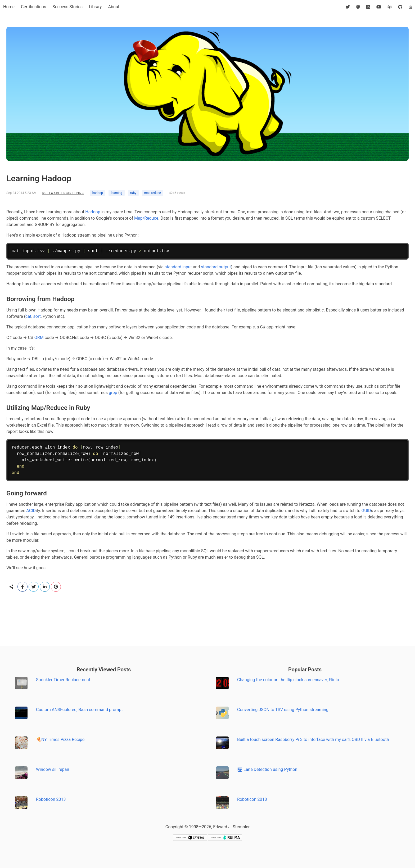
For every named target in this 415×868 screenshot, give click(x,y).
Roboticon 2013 (51, 799)
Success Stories (67, 7)
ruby (133, 193)
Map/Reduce (146, 218)
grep (113, 393)
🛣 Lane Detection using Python (267, 769)
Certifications (33, 7)
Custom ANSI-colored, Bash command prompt (79, 710)
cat (28, 316)
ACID (31, 511)
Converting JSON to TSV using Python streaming (283, 710)
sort (37, 316)
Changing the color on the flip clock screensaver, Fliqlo (288, 680)
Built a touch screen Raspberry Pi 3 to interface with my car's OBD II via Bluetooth (313, 740)
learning (117, 193)
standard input (178, 267)
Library (95, 7)
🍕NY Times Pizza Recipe (60, 740)
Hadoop (93, 212)
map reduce (153, 193)
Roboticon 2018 (252, 799)
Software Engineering (63, 193)
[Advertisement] (207, 629)
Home (9, 7)
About (114, 7)
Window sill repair (53, 769)
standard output (216, 267)
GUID (366, 511)
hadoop (98, 193)
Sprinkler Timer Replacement (63, 680)
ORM (39, 338)
